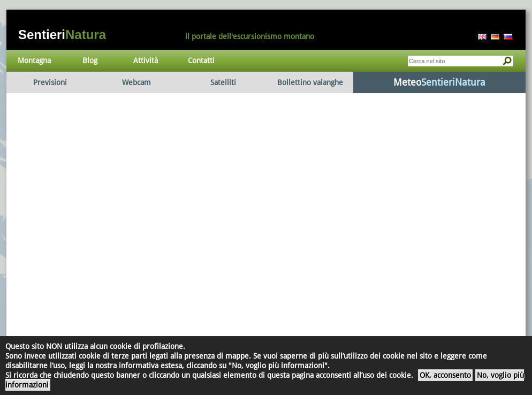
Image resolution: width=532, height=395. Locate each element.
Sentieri (62, 35)
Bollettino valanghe (310, 82)
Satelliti (223, 82)
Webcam (136, 82)
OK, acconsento (445, 375)
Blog (90, 60)
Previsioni (50, 82)
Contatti (201, 60)
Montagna (34, 60)
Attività (146, 60)
